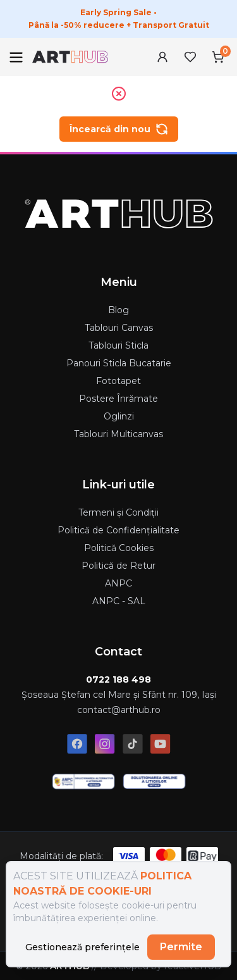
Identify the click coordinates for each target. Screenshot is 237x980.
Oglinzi (119, 416)
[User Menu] (162, 57)
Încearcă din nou (119, 129)
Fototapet (118, 381)
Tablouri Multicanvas (118, 434)
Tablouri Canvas (119, 328)
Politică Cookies (119, 548)
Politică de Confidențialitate (118, 530)
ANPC (118, 583)
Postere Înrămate (118, 399)
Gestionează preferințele (82, 947)
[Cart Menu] (218, 57)
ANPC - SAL (119, 601)
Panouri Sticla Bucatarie (119, 363)
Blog (118, 310)
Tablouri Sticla (118, 345)
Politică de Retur (118, 566)
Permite (181, 947)
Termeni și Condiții (118, 512)
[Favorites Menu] (190, 57)
